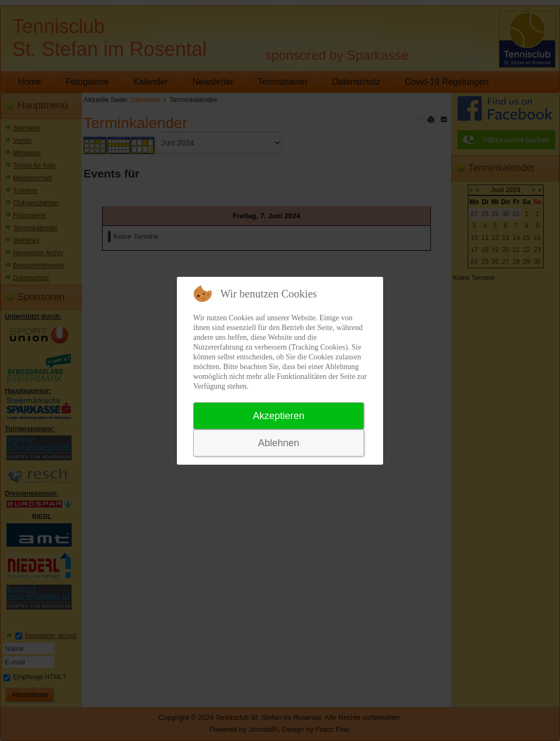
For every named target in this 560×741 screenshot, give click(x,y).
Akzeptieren (279, 416)
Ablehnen (278, 443)
